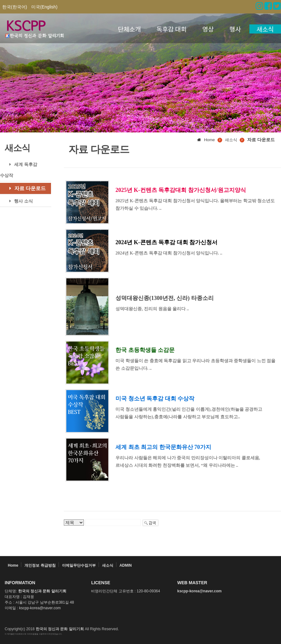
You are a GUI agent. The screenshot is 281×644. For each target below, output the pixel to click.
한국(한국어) (15, 7)
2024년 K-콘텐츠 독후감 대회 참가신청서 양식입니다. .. (169, 253)
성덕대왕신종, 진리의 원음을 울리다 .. (152, 309)
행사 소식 (19, 201)
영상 (208, 29)
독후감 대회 (171, 29)
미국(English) (44, 7)
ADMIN (126, 565)
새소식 (265, 29)
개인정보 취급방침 (40, 565)
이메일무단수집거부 (79, 565)
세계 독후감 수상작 (19, 170)
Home (13, 565)
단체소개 (130, 29)
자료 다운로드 (25, 188)
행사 (235, 29)
